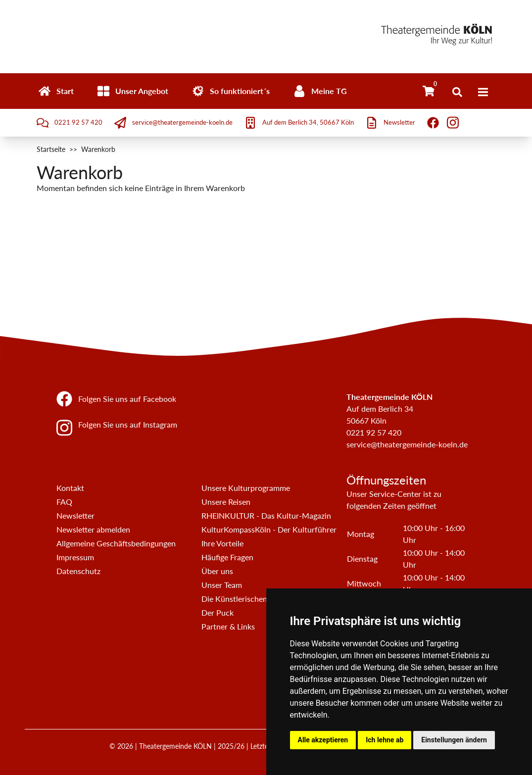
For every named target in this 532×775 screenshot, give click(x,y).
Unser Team (222, 585)
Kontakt (70, 488)
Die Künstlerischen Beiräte (248, 599)
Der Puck (218, 612)
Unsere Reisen (226, 502)
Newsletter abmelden (93, 529)
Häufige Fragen (227, 557)
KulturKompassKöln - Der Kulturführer (269, 529)
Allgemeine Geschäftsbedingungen (116, 543)
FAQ (64, 502)
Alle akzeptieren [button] (323, 740)
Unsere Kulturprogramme (246, 488)
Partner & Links (228, 626)
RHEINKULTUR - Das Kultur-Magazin (266, 515)
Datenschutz (78, 571)
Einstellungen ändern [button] (454, 740)
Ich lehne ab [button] (385, 740)
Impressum (75, 557)
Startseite (51, 149)
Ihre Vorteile (222, 543)
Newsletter (75, 515)
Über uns (217, 571)
